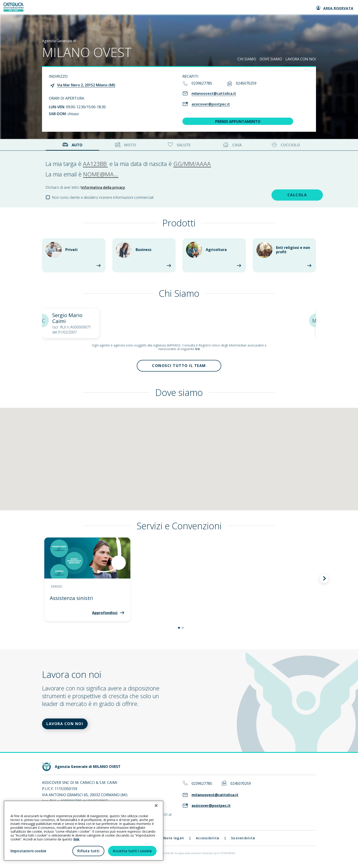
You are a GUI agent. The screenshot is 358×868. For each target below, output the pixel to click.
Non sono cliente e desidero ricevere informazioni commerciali (103, 197)
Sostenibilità (243, 842)
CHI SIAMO (247, 59)
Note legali (174, 842)
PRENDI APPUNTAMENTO (238, 121)
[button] (179, 630)
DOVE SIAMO (271, 59)
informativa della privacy (103, 187)
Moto (126, 145)
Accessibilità (208, 842)
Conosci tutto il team (179, 367)
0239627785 (202, 83)
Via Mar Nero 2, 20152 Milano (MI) (86, 85)
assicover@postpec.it (211, 104)
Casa (232, 145)
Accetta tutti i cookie (132, 851)
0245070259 (246, 83)
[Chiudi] (156, 806)
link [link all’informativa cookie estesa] (76, 839)
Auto (72, 145)
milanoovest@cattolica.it (214, 93)
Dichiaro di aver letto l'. (86, 187)
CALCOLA (280, 194)
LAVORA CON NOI (301, 59)
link (198, 349)
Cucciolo (285, 145)
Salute (179, 145)
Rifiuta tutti (88, 851)
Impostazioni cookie (28, 851)
